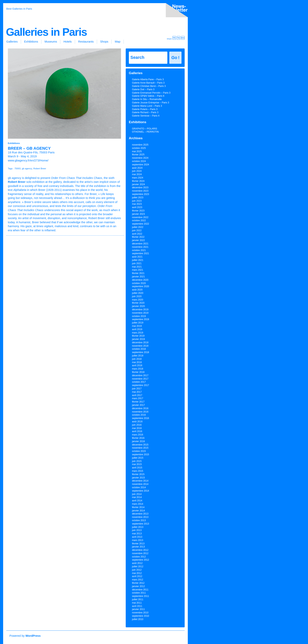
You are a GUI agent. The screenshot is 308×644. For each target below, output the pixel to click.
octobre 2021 (139, 250)
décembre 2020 (140, 280)
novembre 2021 (140, 247)
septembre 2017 (141, 385)
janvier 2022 (138, 240)
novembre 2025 (140, 145)
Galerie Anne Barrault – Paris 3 (148, 83)
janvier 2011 (138, 609)
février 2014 (138, 507)
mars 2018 (138, 369)
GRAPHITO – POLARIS (145, 129)
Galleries (12, 42)
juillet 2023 (138, 198)
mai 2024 (137, 174)
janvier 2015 (138, 478)
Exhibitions (31, 42)
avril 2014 (137, 501)
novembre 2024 (140, 158)
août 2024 (137, 168)
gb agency (27, 169)
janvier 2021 (138, 277)
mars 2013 (138, 540)
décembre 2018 (140, 342)
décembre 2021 (140, 244)
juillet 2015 (138, 458)
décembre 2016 (140, 408)
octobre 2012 (139, 557)
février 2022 (138, 237)
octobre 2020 (139, 283)
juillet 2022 (138, 227)
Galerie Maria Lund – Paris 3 (147, 106)
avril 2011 (137, 606)
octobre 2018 (139, 349)
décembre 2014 (140, 481)
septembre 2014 (141, 491)
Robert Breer (40, 169)
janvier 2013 (138, 547)
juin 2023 (137, 201)
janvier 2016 (138, 441)
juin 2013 (137, 530)
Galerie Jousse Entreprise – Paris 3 (151, 103)
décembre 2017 (140, 375)
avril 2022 (137, 234)
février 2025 (138, 155)
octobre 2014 (139, 487)
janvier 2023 (138, 214)
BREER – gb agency (29, 148)
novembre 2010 (140, 613)
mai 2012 (137, 573)
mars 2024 (138, 178)
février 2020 (138, 303)
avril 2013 (137, 537)
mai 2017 (137, 392)
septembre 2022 (141, 224)
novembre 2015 (140, 448)
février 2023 (138, 211)
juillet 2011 (138, 599)
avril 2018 (137, 365)
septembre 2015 (141, 455)
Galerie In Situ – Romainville (147, 99)
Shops (104, 42)
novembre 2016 (140, 412)
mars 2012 (138, 580)
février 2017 (138, 402)
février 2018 (138, 372)
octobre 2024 (139, 161)
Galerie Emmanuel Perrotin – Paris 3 (151, 93)
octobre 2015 (139, 451)
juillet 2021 (138, 260)
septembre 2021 (141, 253)
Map (118, 42)
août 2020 (137, 290)
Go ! (176, 58)
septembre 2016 (141, 418)
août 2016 (137, 422)
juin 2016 (137, 425)
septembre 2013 (141, 524)
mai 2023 (137, 204)
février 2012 (138, 583)
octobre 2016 (139, 415)
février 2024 (138, 181)
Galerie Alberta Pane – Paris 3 (148, 79)
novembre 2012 (140, 553)
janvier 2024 (138, 184)
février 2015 (138, 474)
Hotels (68, 42)
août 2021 (137, 257)
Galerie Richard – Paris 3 (145, 112)
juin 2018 (137, 359)
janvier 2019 (138, 339)
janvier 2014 (138, 511)
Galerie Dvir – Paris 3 (143, 89)
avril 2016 (137, 431)
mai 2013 (137, 534)
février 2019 (138, 336)
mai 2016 (137, 428)
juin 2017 (137, 389)
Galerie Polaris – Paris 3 (145, 109)
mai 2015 (137, 464)
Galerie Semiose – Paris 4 (146, 116)
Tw (179, 38)
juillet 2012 (138, 567)
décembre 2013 (140, 514)
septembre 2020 (141, 286)
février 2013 (138, 544)
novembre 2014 (140, 484)
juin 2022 (137, 230)
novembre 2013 (140, 517)
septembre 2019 (141, 319)
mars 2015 (138, 471)
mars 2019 (138, 333)
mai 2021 (137, 267)
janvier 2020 (138, 306)
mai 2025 (137, 151)
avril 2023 (137, 207)
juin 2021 (137, 263)
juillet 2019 (138, 323)
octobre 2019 (139, 316)
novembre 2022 (140, 217)
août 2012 (137, 563)
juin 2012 (137, 570)
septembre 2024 (141, 165)
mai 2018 (137, 362)
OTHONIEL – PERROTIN (145, 132)
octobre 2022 (139, 220)
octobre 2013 (139, 520)
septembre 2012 (141, 560)
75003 (17, 169)
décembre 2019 (140, 310)
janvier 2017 (138, 405)
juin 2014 (137, 494)
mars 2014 (138, 504)
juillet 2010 (138, 619)
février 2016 (138, 438)
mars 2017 (138, 398)
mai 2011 (137, 603)
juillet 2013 (138, 527)
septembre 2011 (141, 596)
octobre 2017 (139, 382)
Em (183, 38)
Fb (174, 38)
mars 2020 (138, 300)
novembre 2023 (140, 191)
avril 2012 (137, 576)
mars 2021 (138, 270)
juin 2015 (137, 461)
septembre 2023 (141, 194)
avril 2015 (137, 468)
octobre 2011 (139, 593)
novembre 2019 (140, 313)
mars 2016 (138, 435)
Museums (51, 42)
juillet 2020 (138, 293)
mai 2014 (137, 497)
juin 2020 (137, 296)
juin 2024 (137, 171)
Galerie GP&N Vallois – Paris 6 (148, 96)
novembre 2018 (140, 346)
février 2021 (138, 273)
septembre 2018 (141, 352)
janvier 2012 (138, 586)
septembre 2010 (141, 616)
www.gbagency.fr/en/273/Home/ (28, 160)
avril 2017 (137, 395)
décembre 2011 (140, 590)
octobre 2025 (139, 148)
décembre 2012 (140, 550)
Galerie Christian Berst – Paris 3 (149, 86)
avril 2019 (137, 329)
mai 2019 (137, 326)
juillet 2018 (138, 356)
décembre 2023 (140, 188)
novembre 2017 (140, 379)
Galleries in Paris (46, 32)
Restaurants (86, 42)
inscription (176, 11)
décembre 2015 (140, 445)
